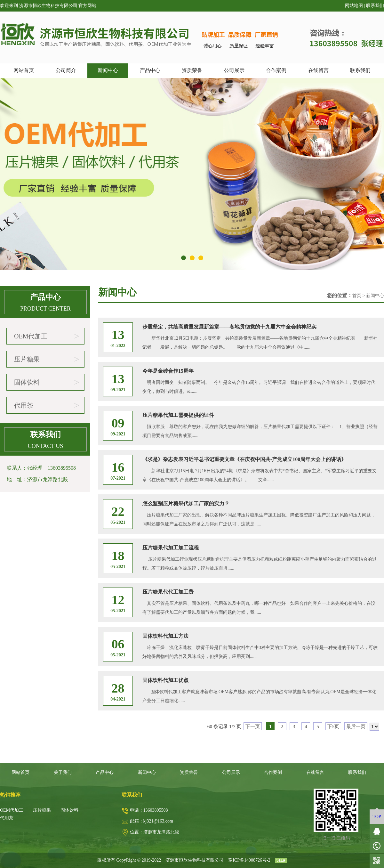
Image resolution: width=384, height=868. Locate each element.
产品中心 (150, 70)
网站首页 (24, 70)
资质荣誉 (192, 70)
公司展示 (234, 70)
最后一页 (356, 726)
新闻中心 (108, 70)
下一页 (253, 726)
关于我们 (63, 772)
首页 (357, 296)
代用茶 (47, 405)
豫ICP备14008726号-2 (249, 860)
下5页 (333, 726)
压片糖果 (47, 359)
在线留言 (318, 70)
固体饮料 (47, 382)
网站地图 (354, 6)
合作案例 (276, 70)
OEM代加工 (47, 336)
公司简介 (66, 70)
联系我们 (375, 6)
